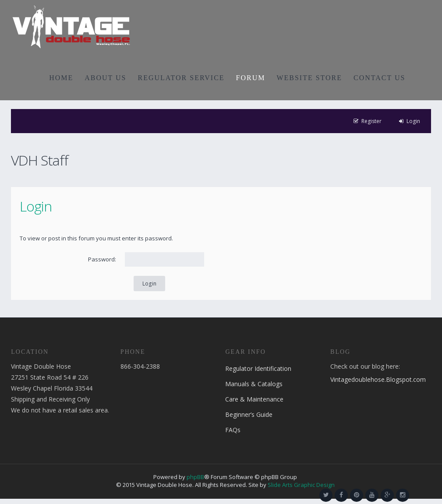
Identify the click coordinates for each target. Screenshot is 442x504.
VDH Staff (40, 160)
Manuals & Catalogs (254, 384)
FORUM (251, 78)
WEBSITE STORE (309, 78)
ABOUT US (105, 78)
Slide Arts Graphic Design (301, 485)
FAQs (233, 430)
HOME (61, 78)
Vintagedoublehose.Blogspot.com (378, 379)
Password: (102, 259)
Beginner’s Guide (249, 414)
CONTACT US (379, 78)
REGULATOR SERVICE (181, 78)
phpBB (195, 477)
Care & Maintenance (254, 399)
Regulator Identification (258, 368)
